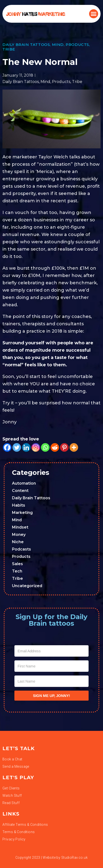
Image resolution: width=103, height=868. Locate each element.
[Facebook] (7, 447)
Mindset (20, 527)
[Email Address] (51, 651)
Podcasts (21, 549)
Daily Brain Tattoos (26, 45)
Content (20, 491)
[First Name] (51, 666)
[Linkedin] (26, 447)
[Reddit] (55, 447)
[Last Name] (51, 681)
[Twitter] (17, 447)
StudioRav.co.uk (74, 858)
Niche (18, 542)
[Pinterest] (64, 447)
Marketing (22, 513)
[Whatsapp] (45, 447)
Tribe (9, 49)
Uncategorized (27, 586)
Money (19, 535)
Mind (58, 45)
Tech (17, 571)
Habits (19, 505)
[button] (94, 14)
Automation (24, 483)
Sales (17, 564)
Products (77, 45)
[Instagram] (36, 447)
